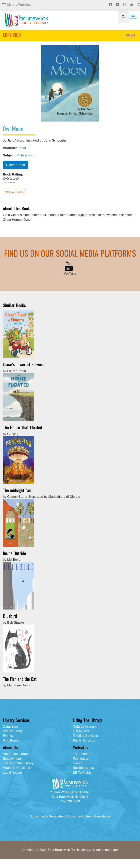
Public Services (84, 740)
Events (8, 736)
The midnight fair (17, 490)
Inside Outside (14, 553)
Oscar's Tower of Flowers (23, 364)
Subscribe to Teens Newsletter (89, 816)
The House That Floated (22, 427)
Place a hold (16, 165)
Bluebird (10, 616)
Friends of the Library (18, 763)
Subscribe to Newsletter (47, 816)
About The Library (16, 754)
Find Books (11, 740)
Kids (23, 148)
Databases (11, 727)
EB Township (82, 773)
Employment (12, 759)
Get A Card (81, 731)
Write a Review (14, 192)
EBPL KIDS (12, 35)
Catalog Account (85, 727)
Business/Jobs (83, 768)
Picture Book (26, 155)
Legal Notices (13, 773)
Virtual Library (13, 731)
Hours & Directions (16, 768)
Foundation (81, 759)
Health (78, 763)
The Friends (82, 754)
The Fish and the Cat (20, 679)
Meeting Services (85, 736)
